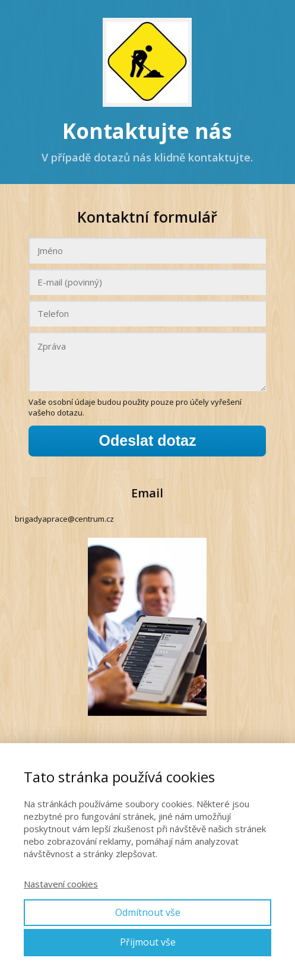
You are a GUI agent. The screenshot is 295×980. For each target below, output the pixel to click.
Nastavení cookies (61, 884)
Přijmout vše (148, 942)
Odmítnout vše (148, 912)
